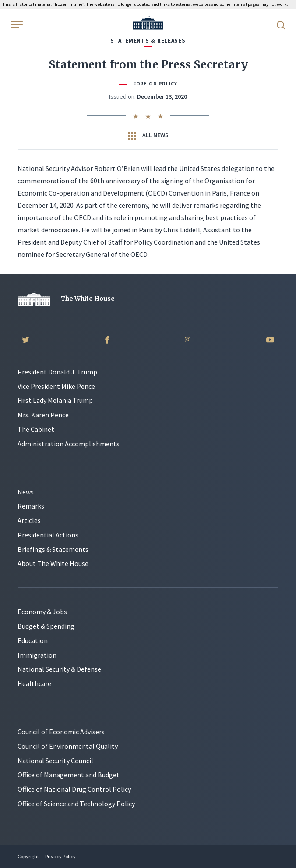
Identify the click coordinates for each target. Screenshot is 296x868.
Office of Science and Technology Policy (76, 804)
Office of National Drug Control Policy (74, 789)
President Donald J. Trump (57, 372)
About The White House (53, 563)
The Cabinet (36, 429)
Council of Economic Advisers (61, 732)
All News (148, 135)
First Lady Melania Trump (55, 400)
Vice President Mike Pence (56, 386)
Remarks (31, 506)
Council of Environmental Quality (68, 746)
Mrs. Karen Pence (43, 415)
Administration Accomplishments (69, 444)
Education (33, 640)
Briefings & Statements (53, 549)
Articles (29, 520)
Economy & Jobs (42, 612)
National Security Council (55, 761)
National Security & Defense (59, 669)
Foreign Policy (155, 84)
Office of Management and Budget (69, 775)
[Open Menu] (16, 25)
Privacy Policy (60, 856)
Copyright (28, 856)
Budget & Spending (46, 626)
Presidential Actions (48, 535)
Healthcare (34, 683)
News (26, 492)
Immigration (37, 655)
